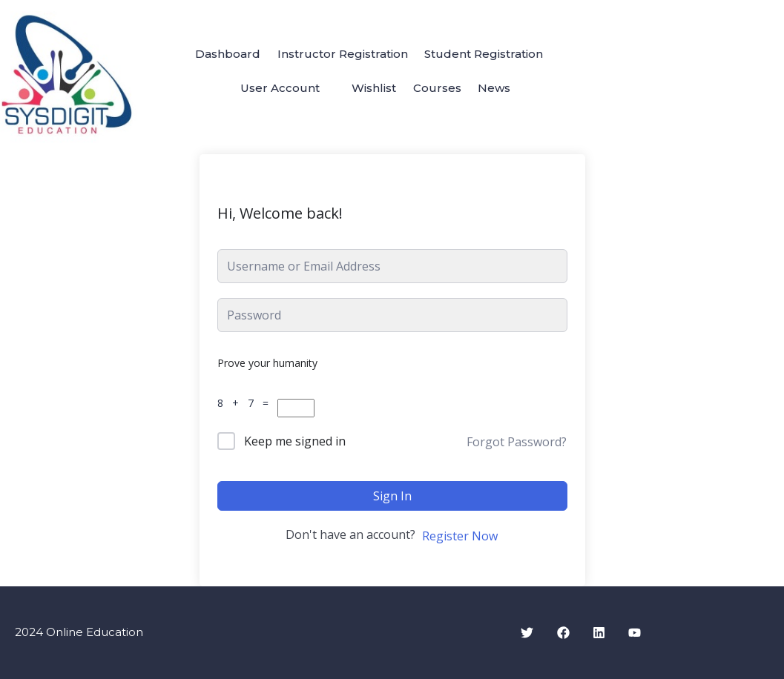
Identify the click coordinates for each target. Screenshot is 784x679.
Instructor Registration (343, 53)
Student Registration (489, 53)
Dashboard (223, 53)
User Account (273, 89)
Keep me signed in (295, 441)
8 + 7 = (246, 403)
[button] (281, 89)
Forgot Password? (517, 442)
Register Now (460, 536)
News (501, 89)
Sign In (392, 496)
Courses (439, 89)
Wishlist (372, 89)
